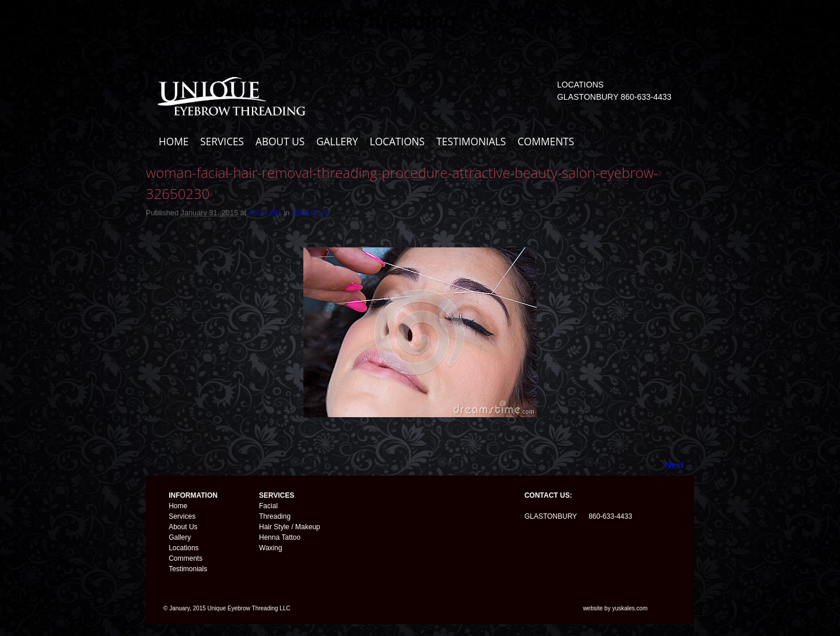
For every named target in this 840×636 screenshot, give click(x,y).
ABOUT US (280, 141)
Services (182, 516)
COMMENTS (546, 141)
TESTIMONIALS (471, 141)
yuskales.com (630, 608)
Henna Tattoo (280, 537)
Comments (185, 558)
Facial (268, 506)
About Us (183, 527)
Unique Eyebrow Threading (321, 21)
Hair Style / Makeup (290, 527)
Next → (680, 465)
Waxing (271, 548)
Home (178, 506)
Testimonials (188, 569)
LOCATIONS (397, 141)
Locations (183, 548)
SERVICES (222, 141)
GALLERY (337, 141)
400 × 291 (265, 213)
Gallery (180, 537)
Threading (275, 516)
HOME (174, 141)
